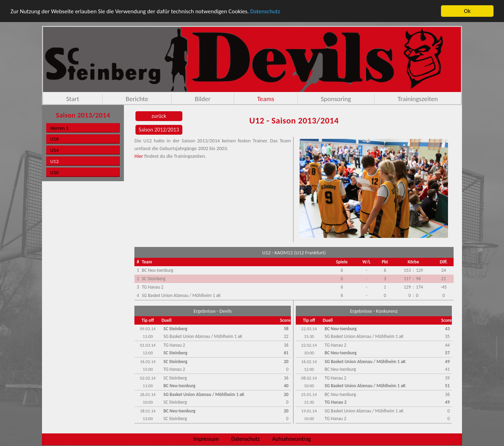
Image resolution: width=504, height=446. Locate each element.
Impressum (206, 439)
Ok (467, 11)
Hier (139, 156)
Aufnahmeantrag (292, 439)
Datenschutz (265, 11)
